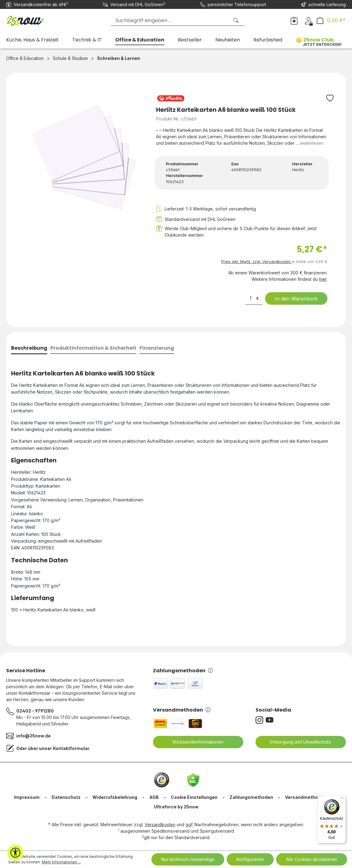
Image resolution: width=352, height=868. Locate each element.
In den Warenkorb (292, 299)
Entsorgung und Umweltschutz (297, 742)
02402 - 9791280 (35, 711)
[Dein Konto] (309, 20)
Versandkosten (160, 825)
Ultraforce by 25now (176, 807)
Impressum (27, 797)
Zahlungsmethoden (183, 671)
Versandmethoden (182, 710)
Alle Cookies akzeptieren (312, 859)
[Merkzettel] (294, 20)
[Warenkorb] (331, 20)
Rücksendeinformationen (194, 742)
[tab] (29, 349)
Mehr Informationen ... (61, 862)
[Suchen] (237, 20)
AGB (154, 797)
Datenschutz (66, 797)
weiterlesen (312, 143)
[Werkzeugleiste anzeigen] (15, 853)
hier (323, 279)
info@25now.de (33, 736)
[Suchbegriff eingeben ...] (170, 20)
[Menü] (342, 799)
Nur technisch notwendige (188, 859)
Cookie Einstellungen (194, 797)
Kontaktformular (71, 748)
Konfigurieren (250, 859)
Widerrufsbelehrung (115, 797)
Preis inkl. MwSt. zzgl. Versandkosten (256, 262)
